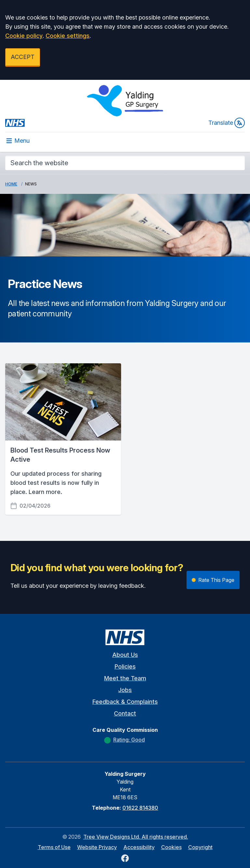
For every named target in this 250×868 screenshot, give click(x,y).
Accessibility (139, 847)
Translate (227, 123)
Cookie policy (24, 36)
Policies (125, 666)
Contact (125, 713)
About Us (125, 655)
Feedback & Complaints (125, 702)
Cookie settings (68, 36)
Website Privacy (97, 847)
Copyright (200, 847)
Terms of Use (54, 847)
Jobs (125, 690)
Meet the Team (125, 678)
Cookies (171, 847)
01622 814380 (140, 808)
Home (11, 184)
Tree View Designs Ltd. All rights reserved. (136, 837)
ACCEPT (23, 57)
